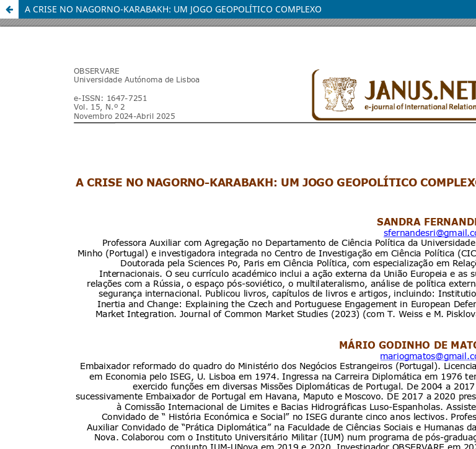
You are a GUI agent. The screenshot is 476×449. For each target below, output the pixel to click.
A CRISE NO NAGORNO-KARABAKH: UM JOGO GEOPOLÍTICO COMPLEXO (173, 9)
